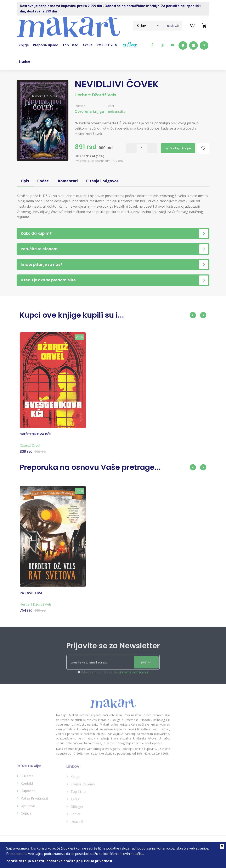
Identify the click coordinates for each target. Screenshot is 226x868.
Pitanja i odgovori (103, 181)
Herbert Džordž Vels (95, 95)
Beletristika (117, 112)
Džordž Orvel (30, 449)
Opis (25, 181)
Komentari (68, 181)
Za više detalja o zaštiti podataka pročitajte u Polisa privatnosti (60, 861)
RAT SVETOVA (31, 596)
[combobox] (148, 26)
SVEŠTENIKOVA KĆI (35, 437)
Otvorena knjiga (89, 111)
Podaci (43, 181)
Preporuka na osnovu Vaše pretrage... (90, 467)
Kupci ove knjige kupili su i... (72, 315)
